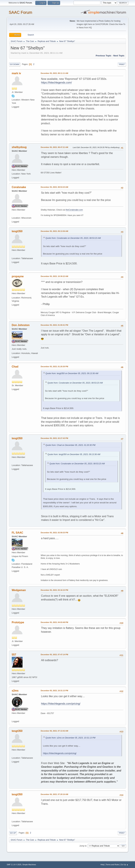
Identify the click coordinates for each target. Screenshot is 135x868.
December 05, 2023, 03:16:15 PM (54, 590)
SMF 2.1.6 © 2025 (14, 865)
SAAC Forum (20, 12)
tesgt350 (17, 231)
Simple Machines (29, 865)
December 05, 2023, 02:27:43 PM (54, 438)
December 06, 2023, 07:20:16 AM (54, 794)
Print (122, 64)
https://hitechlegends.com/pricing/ (61, 704)
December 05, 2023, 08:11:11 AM (54, 73)
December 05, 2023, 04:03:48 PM (54, 622)
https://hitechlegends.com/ (56, 83)
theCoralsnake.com (74, 210)
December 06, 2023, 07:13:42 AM (54, 731)
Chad (15, 367)
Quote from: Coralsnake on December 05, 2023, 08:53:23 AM (73, 238)
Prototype (18, 622)
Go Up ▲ (124, 865)
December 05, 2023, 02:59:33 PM (54, 533)
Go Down (15, 64)
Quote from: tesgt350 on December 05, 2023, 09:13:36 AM (72, 373)
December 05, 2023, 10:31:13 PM (54, 691)
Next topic (119, 56)
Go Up (13, 833)
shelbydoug (19, 147)
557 (14, 655)
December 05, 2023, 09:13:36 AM (54, 231)
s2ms (15, 691)
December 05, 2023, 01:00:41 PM (54, 325)
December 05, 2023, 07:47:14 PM (54, 655)
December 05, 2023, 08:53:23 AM (54, 187)
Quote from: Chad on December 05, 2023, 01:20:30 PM (70, 445)
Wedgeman (19, 590)
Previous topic (104, 56)
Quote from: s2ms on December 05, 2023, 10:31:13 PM (70, 738)
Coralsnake (19, 187)
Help (102, 865)
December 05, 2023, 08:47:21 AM (54, 147)
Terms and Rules (113, 865)
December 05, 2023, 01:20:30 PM (54, 366)
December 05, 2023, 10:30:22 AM (54, 276)
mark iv (16, 73)
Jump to (83, 846)
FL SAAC (17, 533)
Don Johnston (21, 325)
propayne (18, 276)
